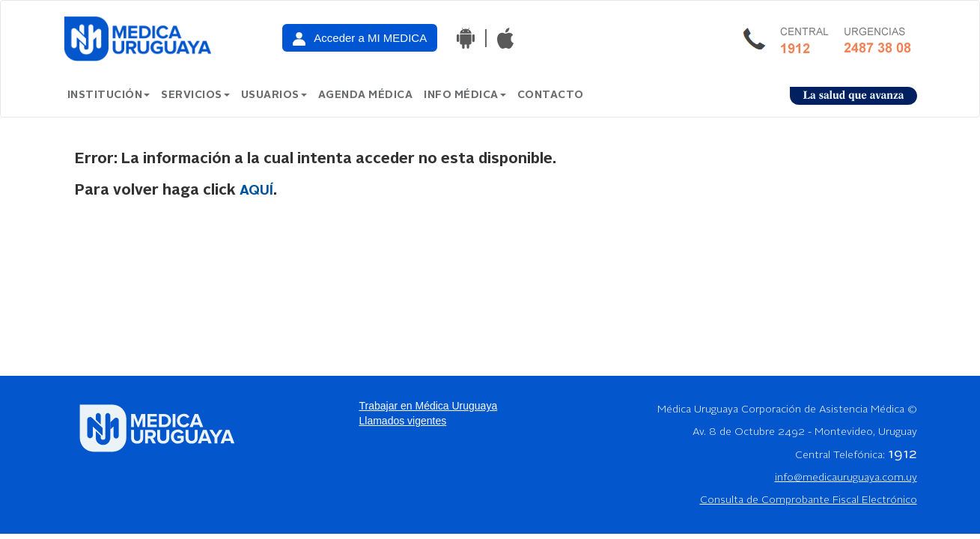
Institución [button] (109, 95)
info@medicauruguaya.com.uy (846, 478)
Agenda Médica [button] (366, 95)
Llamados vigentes (403, 421)
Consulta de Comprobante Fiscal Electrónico (809, 500)
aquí (256, 191)
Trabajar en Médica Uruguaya (429, 406)
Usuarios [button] (274, 95)
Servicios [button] (195, 95)
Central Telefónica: (856, 455)
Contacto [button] (551, 95)
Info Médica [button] (465, 95)
